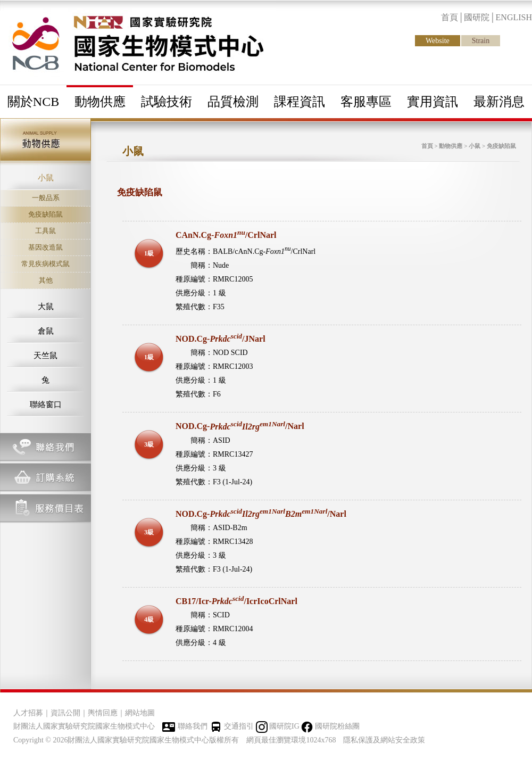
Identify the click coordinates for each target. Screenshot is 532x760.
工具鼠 (45, 231)
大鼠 (46, 307)
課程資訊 (300, 102)
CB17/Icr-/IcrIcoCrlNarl (236, 601)
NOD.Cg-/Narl (240, 427)
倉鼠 (46, 331)
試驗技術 (167, 102)
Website (438, 41)
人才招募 (28, 713)
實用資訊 (433, 102)
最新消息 (499, 102)
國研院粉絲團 (337, 726)
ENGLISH (514, 17)
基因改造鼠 (45, 247)
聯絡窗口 (46, 404)
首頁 (450, 17)
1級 (149, 253)
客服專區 (366, 102)
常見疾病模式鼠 (45, 264)
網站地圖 (140, 713)
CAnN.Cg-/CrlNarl (226, 235)
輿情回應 (103, 713)
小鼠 (46, 178)
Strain (481, 41)
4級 (149, 619)
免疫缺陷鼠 (45, 214)
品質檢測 (233, 102)
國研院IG (284, 726)
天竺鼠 (45, 356)
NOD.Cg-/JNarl (221, 339)
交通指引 (239, 726)
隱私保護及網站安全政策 (384, 740)
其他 (46, 280)
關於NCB (33, 102)
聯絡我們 (193, 726)
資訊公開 (65, 713)
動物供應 (100, 102)
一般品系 (46, 198)
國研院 (477, 17)
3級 (149, 444)
